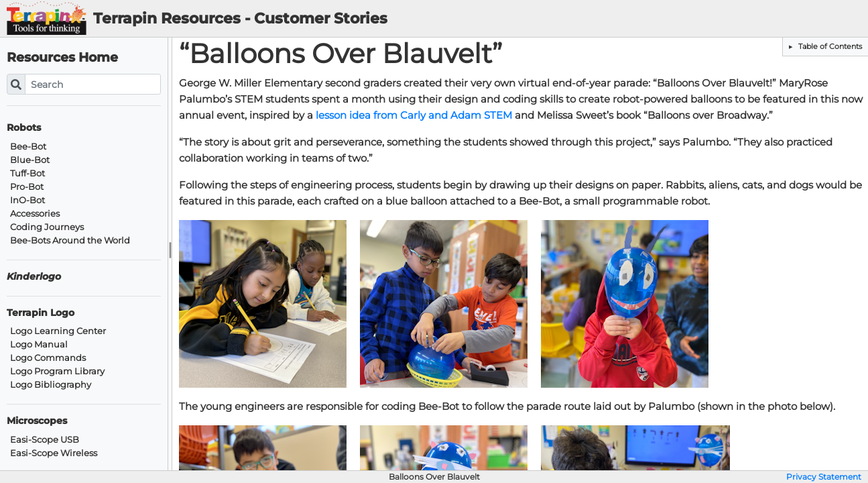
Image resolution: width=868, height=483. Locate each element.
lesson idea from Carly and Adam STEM (414, 115)
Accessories (35, 214)
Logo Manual (39, 344)
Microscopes (37, 421)
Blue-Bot (30, 160)
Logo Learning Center (58, 331)
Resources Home (62, 57)
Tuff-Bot (27, 173)
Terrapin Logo (41, 313)
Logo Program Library (57, 371)
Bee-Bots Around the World (70, 240)
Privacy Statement (824, 477)
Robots (24, 128)
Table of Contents (829, 46)
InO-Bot (27, 200)
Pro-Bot (27, 187)
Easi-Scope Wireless (54, 453)
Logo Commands (48, 358)
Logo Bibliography (51, 385)
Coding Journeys (47, 227)
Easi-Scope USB (45, 440)
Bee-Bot (28, 147)
